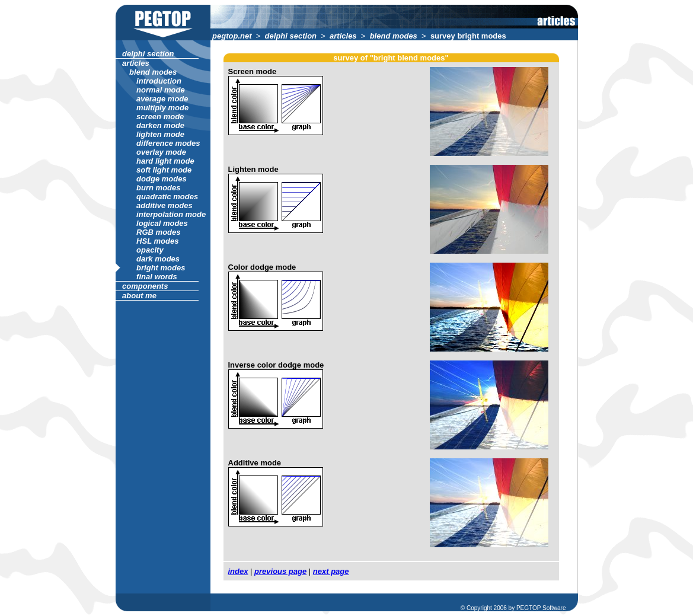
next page (331, 571)
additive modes (165, 205)
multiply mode (163, 108)
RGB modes (159, 232)
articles (343, 36)
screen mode (160, 117)
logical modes (162, 223)
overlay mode (162, 152)
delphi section (291, 36)
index (238, 571)
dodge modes (162, 179)
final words (157, 277)
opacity (150, 250)
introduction (159, 81)
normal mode (161, 90)
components (146, 286)
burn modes (159, 188)
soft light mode (164, 170)
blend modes (393, 36)
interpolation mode (171, 214)
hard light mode (166, 161)
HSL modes (158, 241)
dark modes (158, 259)
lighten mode (161, 134)
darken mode (161, 125)
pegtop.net (232, 36)
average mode (163, 99)
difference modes (169, 143)
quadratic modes (167, 197)
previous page (280, 571)
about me (140, 296)
